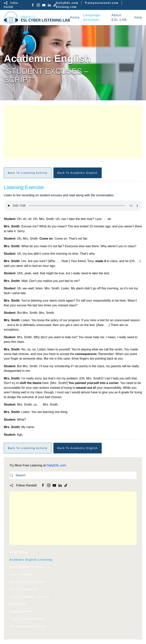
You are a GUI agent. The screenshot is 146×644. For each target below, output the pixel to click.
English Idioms (21, 611)
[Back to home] (37, 18)
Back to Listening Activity (28, 173)
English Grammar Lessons (29, 597)
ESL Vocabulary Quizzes (28, 626)
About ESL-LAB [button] (119, 17)
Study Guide (19, 552)
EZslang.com (66, 7)
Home (75, 17)
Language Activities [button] (92, 17)
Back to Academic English (78, 173)
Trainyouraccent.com (102, 3)
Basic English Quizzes (27, 567)
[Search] (73, 475)
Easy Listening (21, 574)
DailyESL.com (67, 3)
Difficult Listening (24, 589)
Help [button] (138, 17)
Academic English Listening (31, 560)
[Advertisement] (73, 132)
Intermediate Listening (27, 582)
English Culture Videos (27, 619)
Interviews (18, 604)
